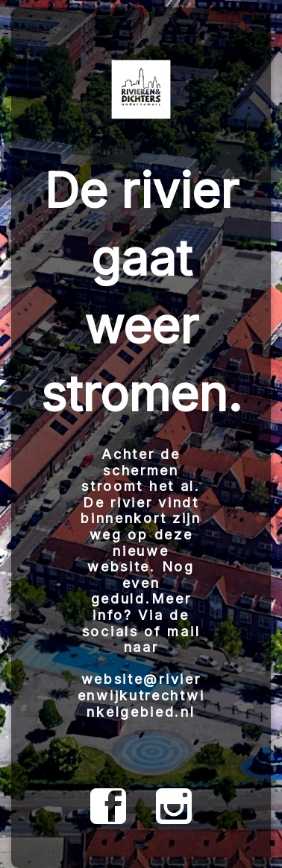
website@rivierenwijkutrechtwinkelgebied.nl (141, 695)
